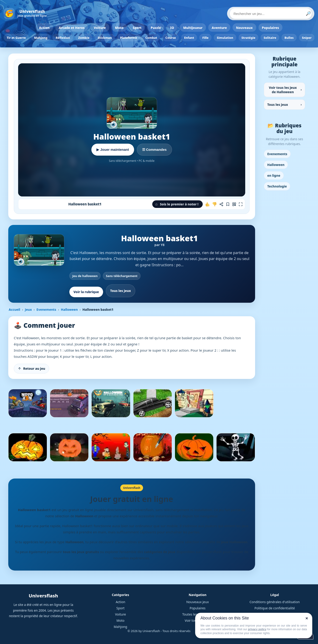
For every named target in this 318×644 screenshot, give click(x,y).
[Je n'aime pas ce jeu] (214, 204)
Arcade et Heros (72, 28)
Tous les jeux (121, 291)
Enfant (189, 38)
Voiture (100, 28)
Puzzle (156, 28)
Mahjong (41, 38)
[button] (177, 204)
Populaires (271, 28)
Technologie (277, 186)
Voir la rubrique (86, 292)
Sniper (307, 38)
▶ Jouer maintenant (113, 150)
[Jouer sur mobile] (234, 204)
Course (171, 38)
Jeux (28, 309)
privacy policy (257, 629)
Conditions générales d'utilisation (275, 602)
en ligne (274, 175)
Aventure (219, 28)
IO (172, 28)
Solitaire (270, 38)
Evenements (46, 309)
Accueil (14, 309)
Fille (205, 38)
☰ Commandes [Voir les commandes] (154, 150)
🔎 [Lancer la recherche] (308, 14)
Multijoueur (193, 28)
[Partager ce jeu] (221, 204)
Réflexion (63, 38)
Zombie (84, 38)
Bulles (289, 38)
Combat (151, 38)
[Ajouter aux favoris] (228, 204)
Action (44, 28)
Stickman (105, 38)
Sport (137, 28)
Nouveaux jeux (197, 602)
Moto (119, 28)
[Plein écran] (241, 204)
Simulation (225, 38)
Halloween (69, 309)
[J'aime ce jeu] (208, 204)
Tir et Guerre (16, 38)
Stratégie (249, 38)
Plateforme (129, 38)
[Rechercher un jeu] (271, 14)
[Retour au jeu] (31, 369)
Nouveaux (244, 28)
